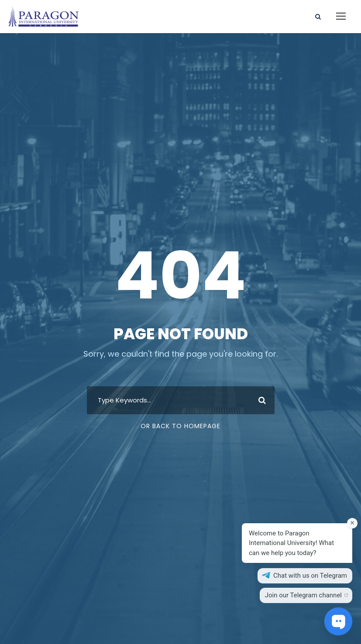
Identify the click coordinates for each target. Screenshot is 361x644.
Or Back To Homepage (180, 426)
